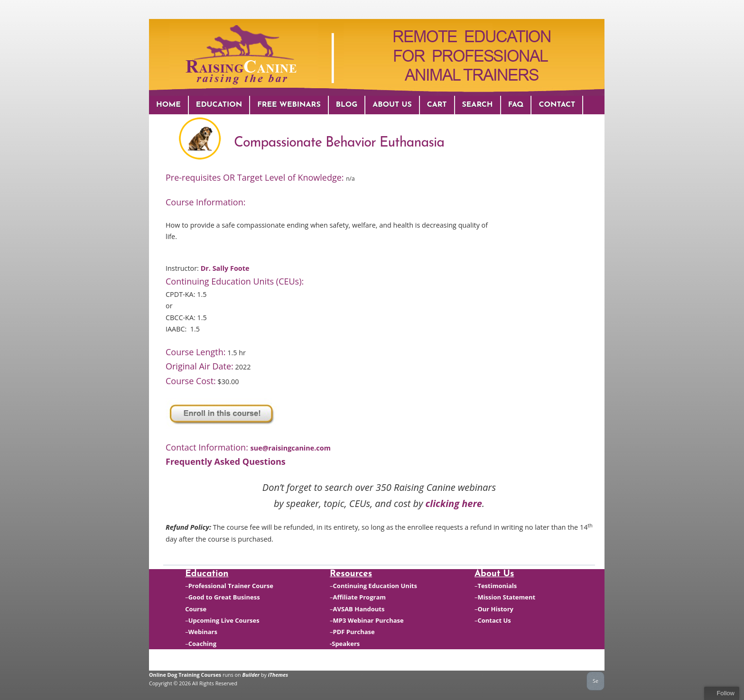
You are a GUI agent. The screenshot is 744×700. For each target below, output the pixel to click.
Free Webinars (289, 105)
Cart (437, 105)
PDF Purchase (354, 632)
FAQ (516, 105)
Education (219, 105)
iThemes (278, 675)
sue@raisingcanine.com (291, 448)
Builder (251, 675)
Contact (557, 105)
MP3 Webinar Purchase (368, 620)
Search (478, 105)
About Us (392, 105)
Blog (347, 105)
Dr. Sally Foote (225, 268)
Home (168, 105)
